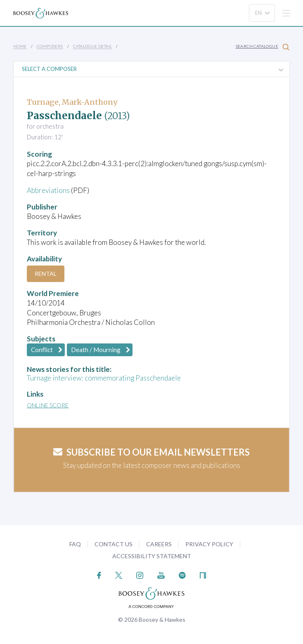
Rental (46, 274)
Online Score (48, 405)
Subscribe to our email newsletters (151, 452)
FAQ (75, 544)
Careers (159, 544)
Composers (50, 46)
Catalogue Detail (92, 46)
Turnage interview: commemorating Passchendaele (104, 378)
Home (20, 46)
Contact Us (114, 544)
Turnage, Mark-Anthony (72, 102)
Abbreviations (48, 190)
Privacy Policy (209, 544)
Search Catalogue (263, 47)
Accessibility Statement (152, 556)
